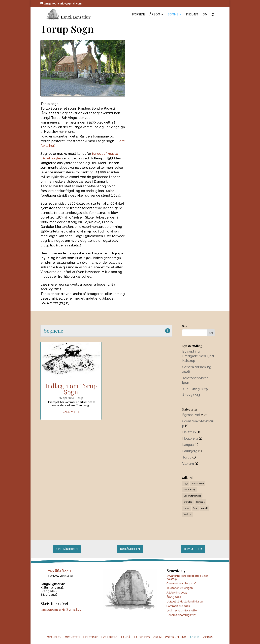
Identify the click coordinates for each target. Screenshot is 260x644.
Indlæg (192, 15)
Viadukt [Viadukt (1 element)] (204, 508)
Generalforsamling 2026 (181, 583)
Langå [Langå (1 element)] (187, 508)
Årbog (155, 15)
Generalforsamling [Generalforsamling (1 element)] (192, 496)
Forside (139, 15)
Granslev (54, 637)
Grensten (72, 637)
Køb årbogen (130, 549)
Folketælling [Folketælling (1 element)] (190, 490)
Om (205, 15)
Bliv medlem (193, 549)
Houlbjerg (190, 438)
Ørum (157, 637)
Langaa (188, 445)
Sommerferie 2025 (178, 606)
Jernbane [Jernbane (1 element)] (200, 502)
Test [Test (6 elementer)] (195, 508)
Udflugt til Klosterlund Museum (186, 602)
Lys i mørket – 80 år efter (182, 611)
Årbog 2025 (191, 395)
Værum (188, 464)
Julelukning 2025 (195, 389)
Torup (80, 398)
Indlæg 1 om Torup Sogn (71, 389)
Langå (126, 637)
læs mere (71, 412)
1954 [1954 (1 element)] (186, 484)
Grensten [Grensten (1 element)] (188, 502)
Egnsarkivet (191, 415)
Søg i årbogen (67, 549)
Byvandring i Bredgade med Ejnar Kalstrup (198, 356)
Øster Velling (176, 637)
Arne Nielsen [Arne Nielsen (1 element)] (198, 484)
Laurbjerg (190, 451)
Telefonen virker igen (180, 588)
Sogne (173, 15)
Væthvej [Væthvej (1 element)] (187, 514)
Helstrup (189, 432)
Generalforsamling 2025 (181, 615)
